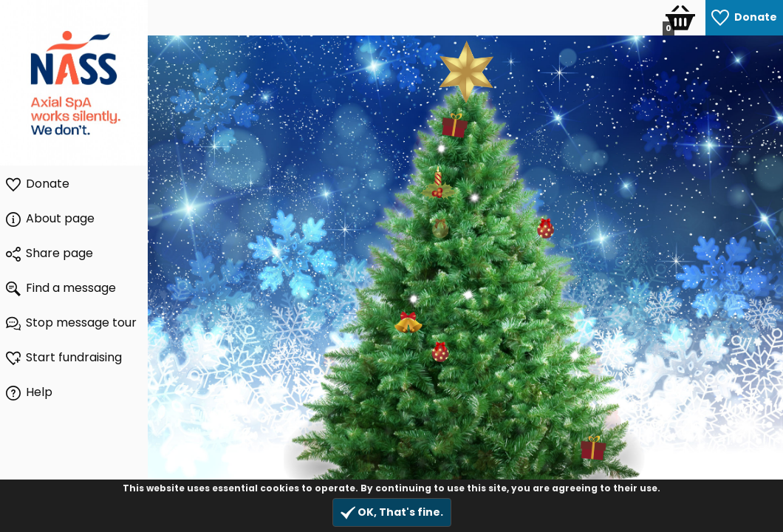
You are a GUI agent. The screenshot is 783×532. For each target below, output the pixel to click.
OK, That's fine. (392, 512)
